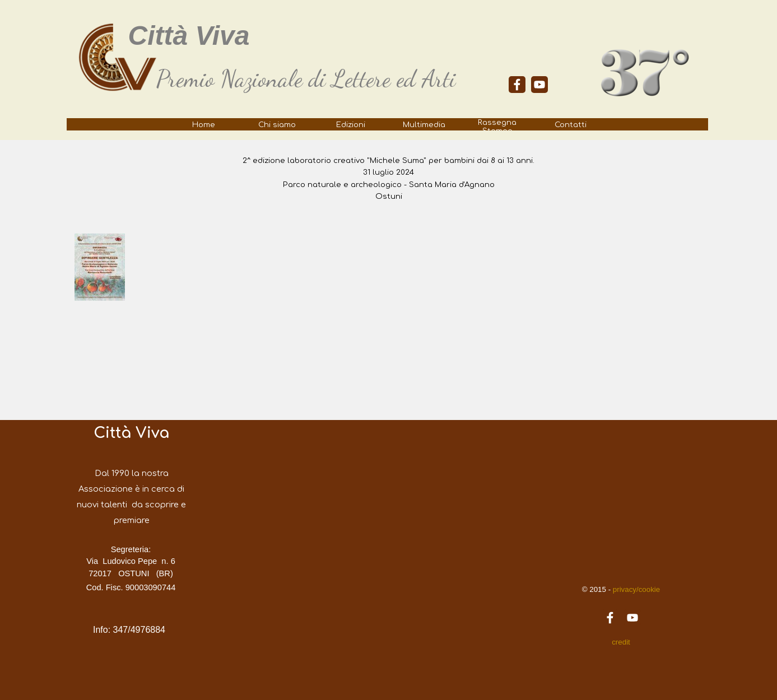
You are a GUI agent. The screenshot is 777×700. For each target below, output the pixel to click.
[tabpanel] (319, 79)
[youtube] (539, 85)
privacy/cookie (635, 589)
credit (621, 642)
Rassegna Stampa (497, 127)
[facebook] (517, 85)
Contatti (571, 125)
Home (204, 125)
